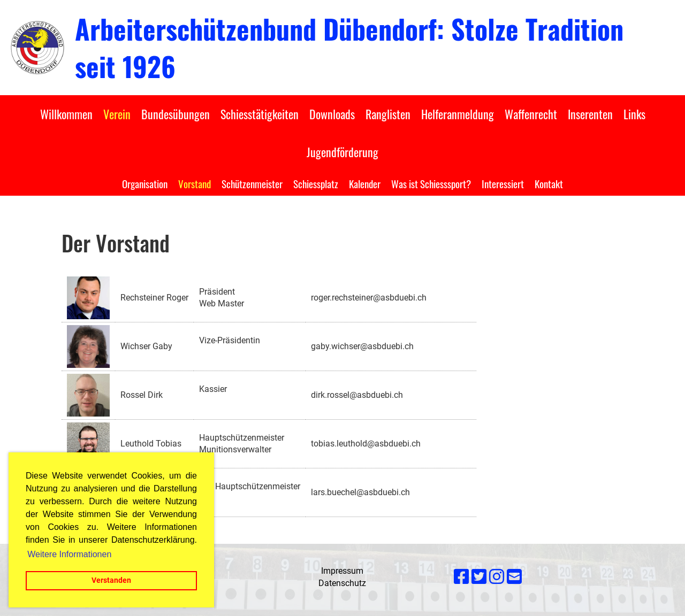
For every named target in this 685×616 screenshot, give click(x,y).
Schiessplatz (316, 183)
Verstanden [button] (111, 580)
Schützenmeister (252, 183)
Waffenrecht (531, 114)
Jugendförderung (342, 152)
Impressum (342, 571)
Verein (117, 114)
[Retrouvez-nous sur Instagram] (497, 577)
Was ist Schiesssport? (431, 183)
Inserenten (590, 114)
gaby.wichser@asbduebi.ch (362, 346)
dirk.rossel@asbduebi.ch (357, 395)
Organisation (145, 183)
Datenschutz (342, 583)
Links (634, 114)
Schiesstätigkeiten (260, 114)
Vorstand (195, 183)
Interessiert (503, 183)
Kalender (365, 183)
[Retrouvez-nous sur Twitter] (479, 577)
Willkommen (66, 114)
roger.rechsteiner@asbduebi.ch (369, 298)
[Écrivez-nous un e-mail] (514, 577)
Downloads (332, 114)
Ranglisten (388, 114)
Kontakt (549, 183)
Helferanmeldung (458, 114)
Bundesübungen (176, 114)
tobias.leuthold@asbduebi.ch (366, 444)
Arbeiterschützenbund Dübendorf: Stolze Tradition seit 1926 (349, 47)
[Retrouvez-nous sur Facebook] (461, 577)
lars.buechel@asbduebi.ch (360, 492)
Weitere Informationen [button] (69, 554)
